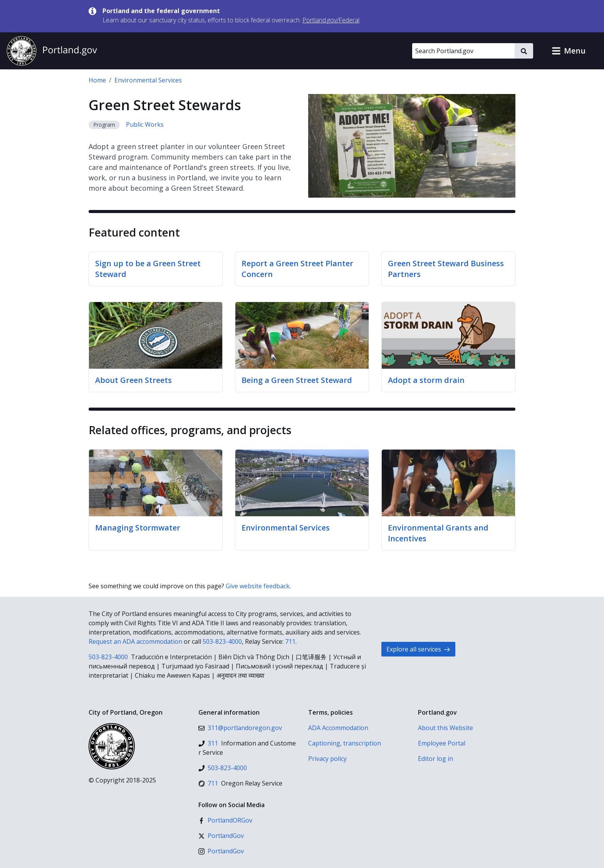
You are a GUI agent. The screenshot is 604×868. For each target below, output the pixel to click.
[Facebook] (225, 820)
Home (97, 80)
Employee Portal (442, 743)
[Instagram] (221, 851)
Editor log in (435, 759)
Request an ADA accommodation (135, 641)
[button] (569, 51)
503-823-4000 (222, 641)
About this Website (445, 728)
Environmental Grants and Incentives (438, 533)
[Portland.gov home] (52, 51)
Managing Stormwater (138, 528)
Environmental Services (148, 80)
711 (290, 641)
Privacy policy (327, 759)
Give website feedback (258, 586)
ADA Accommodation (338, 728)
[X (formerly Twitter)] (221, 836)
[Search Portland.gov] (463, 51)
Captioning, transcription (345, 743)
